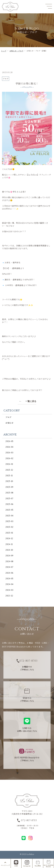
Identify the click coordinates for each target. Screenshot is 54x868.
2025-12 (9, 470)
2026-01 (9, 464)
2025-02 (9, 527)
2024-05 (9, 578)
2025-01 (9, 533)
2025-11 (9, 475)
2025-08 (9, 493)
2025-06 (9, 504)
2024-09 (9, 555)
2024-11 (9, 544)
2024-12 (9, 538)
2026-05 (9, 441)
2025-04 (9, 516)
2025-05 (9, 510)
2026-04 (9, 447)
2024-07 (9, 567)
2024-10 (9, 550)
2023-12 (9, 596)
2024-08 (9, 561)
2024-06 (9, 573)
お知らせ (9, 423)
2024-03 (9, 590)
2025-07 (9, 498)
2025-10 (9, 481)
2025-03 (9, 521)
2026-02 (9, 458)
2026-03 (9, 452)
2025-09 (9, 487)
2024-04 (9, 584)
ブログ (8, 417)
